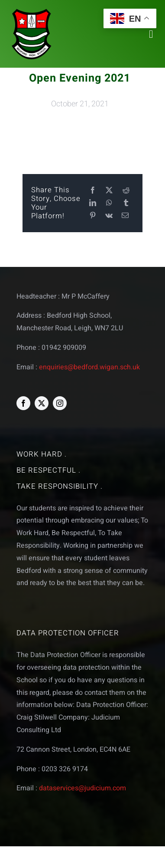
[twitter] (42, 403)
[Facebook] (93, 191)
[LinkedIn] (93, 203)
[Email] (125, 216)
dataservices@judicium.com (82, 788)
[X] (109, 191)
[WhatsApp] (109, 203)
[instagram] (60, 403)
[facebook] (23, 403)
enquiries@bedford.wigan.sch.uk (89, 367)
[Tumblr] (126, 203)
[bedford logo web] (32, 10)
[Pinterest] (93, 216)
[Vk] (109, 216)
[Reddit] (126, 191)
